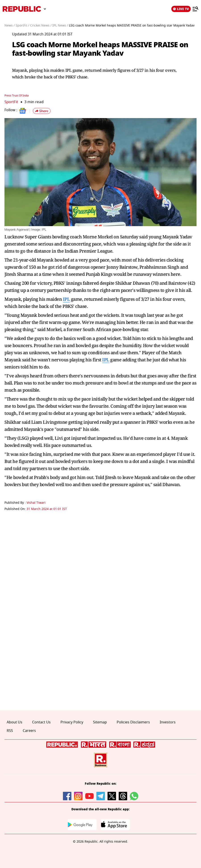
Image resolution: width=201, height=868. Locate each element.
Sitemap (100, 722)
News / (10, 26)
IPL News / (60, 26)
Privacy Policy (72, 722)
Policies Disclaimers (133, 722)
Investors (168, 722)
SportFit (11, 102)
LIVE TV (181, 9)
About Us (15, 722)
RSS (10, 731)
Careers (29, 731)
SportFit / (22, 26)
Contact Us (41, 722)
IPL (66, 299)
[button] (42, 111)
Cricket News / (41, 26)
